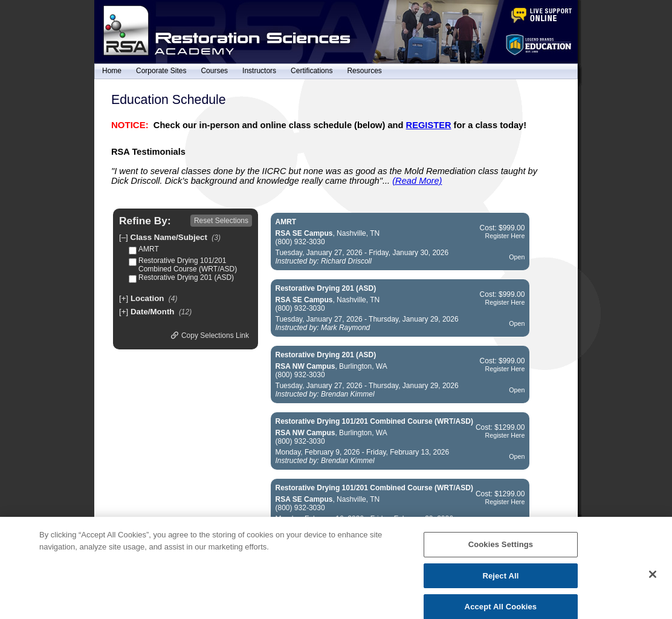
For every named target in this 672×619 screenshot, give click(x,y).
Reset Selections (221, 221)
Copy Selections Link (210, 335)
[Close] (653, 584)
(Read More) (417, 181)
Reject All (500, 585)
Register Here (505, 236)
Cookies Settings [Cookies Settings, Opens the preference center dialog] (501, 554)
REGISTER (429, 125)
